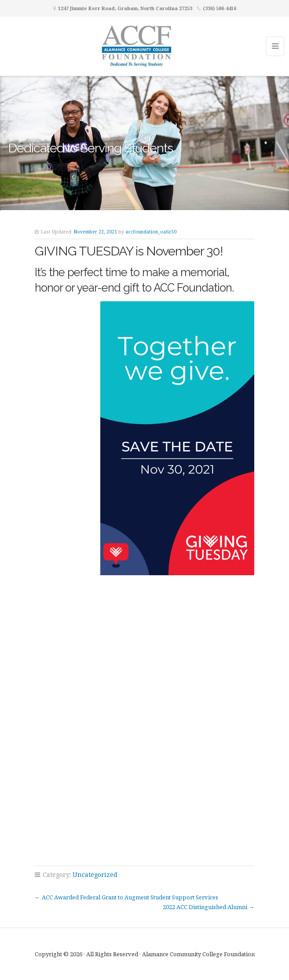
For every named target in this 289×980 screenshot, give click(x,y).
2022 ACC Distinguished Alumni (205, 907)
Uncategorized (95, 875)
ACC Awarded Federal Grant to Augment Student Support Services (130, 897)
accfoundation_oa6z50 (151, 232)
